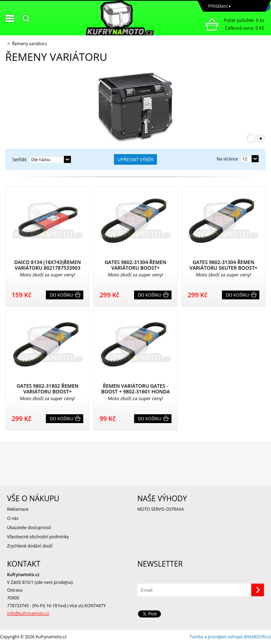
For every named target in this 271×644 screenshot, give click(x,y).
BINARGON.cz (257, 637)
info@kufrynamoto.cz (28, 613)
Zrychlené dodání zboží (30, 546)
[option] (135, 106)
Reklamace (18, 509)
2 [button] (261, 139)
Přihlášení (218, 6)
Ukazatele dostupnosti (29, 528)
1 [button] (251, 139)
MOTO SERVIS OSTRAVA (161, 509)
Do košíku (62, 295)
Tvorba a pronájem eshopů (216, 637)
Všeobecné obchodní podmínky (38, 537)
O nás (13, 518)
